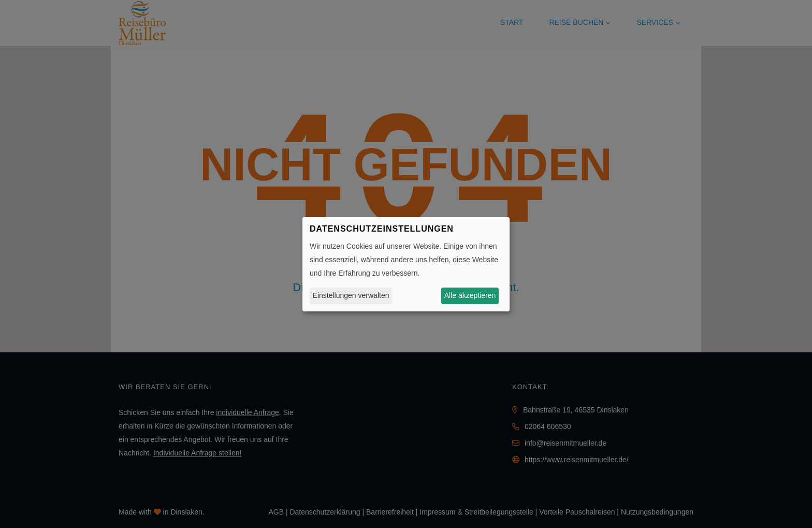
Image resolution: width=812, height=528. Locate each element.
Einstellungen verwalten (351, 295)
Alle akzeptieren (470, 295)
